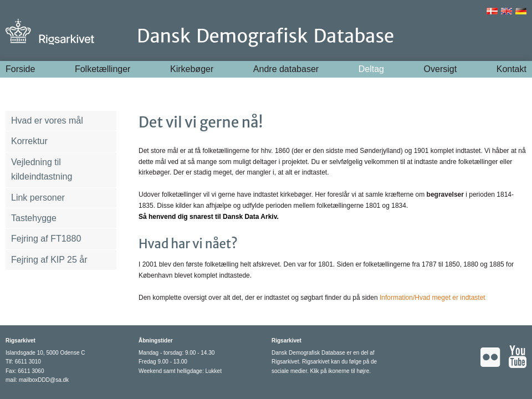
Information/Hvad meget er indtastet (433, 298)
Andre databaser (286, 69)
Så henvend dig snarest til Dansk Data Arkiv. (209, 217)
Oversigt (441, 69)
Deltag (371, 69)
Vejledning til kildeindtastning (42, 169)
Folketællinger (103, 69)
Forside (20, 69)
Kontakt (511, 69)
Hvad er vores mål (47, 121)
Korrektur (29, 141)
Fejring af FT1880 (46, 239)
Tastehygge (34, 218)
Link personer (38, 198)
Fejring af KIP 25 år (49, 260)
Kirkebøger (192, 69)
